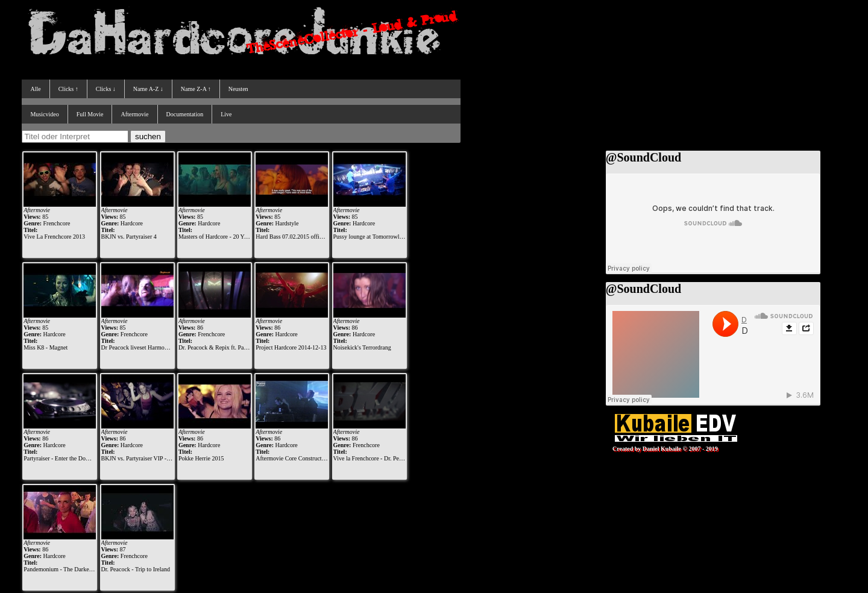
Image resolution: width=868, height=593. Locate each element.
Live (226, 114)
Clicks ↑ (68, 89)
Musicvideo (44, 114)
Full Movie (90, 114)
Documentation (185, 114)
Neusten (238, 89)
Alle (35, 89)
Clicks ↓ (106, 89)
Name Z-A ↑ (196, 89)
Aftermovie (134, 114)
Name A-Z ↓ (148, 89)
